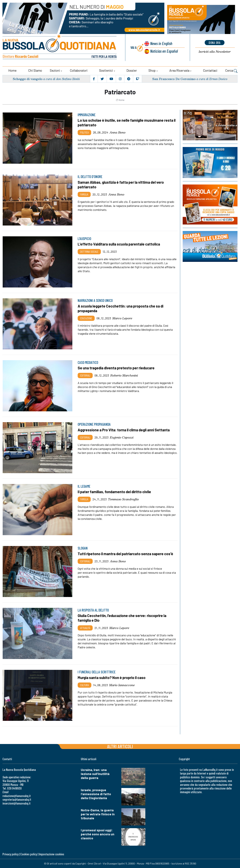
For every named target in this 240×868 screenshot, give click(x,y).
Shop (152, 70)
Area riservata (179, 70)
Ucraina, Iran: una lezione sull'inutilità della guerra (95, 774)
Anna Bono (117, 132)
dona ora (215, 42)
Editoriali (85, 375)
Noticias (164, 51)
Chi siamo (35, 70)
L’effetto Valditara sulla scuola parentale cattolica (119, 244)
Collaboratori (79, 70)
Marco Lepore (122, 318)
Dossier (132, 70)
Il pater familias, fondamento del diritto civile (115, 492)
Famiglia (84, 194)
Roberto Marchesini (124, 375)
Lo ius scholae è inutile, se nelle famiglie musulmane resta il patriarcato (127, 122)
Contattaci (210, 70)
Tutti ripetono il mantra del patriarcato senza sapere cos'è (126, 553)
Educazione (86, 318)
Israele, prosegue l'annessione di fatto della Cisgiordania (96, 794)
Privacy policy (10, 854)
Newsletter (215, 52)
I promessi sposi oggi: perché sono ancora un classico (98, 834)
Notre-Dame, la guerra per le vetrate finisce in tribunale (98, 814)
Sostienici (106, 70)
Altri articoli (120, 746)
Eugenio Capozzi (122, 437)
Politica (84, 132)
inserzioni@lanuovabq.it (16, 803)
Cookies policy (29, 854)
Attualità (85, 628)
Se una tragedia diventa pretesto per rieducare (117, 368)
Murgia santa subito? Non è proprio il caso (112, 677)
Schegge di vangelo (28, 79)
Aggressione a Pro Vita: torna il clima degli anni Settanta (124, 430)
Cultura (84, 685)
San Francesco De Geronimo (174, 79)
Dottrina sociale (89, 251)
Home (12, 70)
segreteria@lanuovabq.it (17, 799)
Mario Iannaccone (122, 685)
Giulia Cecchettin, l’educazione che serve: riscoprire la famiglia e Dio (123, 618)
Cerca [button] (231, 71)
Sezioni (55, 70)
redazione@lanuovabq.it (17, 796)
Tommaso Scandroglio (123, 499)
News (161, 43)
